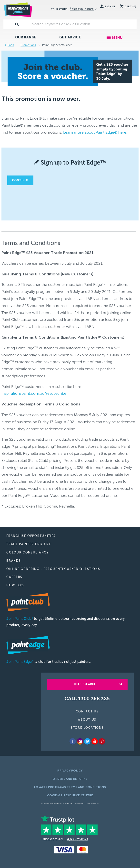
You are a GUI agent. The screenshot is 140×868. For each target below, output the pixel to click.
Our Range (26, 37)
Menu (117, 38)
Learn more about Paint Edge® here (95, 132)
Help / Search (85, 684)
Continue (20, 180)
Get (70, 37)
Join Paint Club (20, 619)
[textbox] (83, 24)
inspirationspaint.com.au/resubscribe (34, 394)
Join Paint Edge (20, 662)
